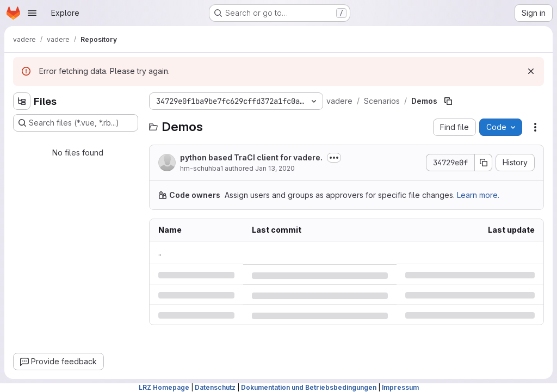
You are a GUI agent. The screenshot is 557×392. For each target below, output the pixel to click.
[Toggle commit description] (334, 158)
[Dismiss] (531, 71)
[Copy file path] (448, 101)
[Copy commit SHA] (484, 163)
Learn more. (478, 195)
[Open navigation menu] (32, 13)
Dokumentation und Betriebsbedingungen (309, 387)
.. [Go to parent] (160, 253)
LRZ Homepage (164, 387)
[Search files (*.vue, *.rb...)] (76, 123)
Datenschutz (215, 387)
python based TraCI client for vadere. (251, 157)
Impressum (400, 387)
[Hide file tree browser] (22, 101)
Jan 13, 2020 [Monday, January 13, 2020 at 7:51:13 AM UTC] (275, 168)
